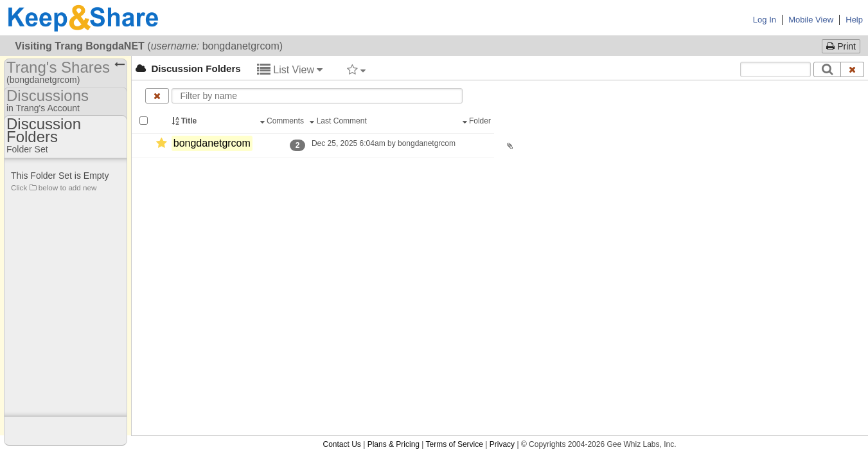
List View (290, 70)
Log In (765, 20)
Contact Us (341, 167)
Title (185, 121)
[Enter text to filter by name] (317, 96)
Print (841, 46)
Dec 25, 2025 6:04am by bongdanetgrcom (384, 143)
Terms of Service (455, 167)
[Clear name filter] (157, 96)
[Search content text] (775, 69)
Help (854, 20)
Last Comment (339, 121)
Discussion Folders (188, 68)
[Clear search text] (853, 69)
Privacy (502, 167)
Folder (478, 121)
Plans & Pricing (394, 167)
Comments (283, 121)
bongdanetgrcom (212, 143)
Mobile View (811, 20)
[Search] (827, 69)
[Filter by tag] (356, 69)
